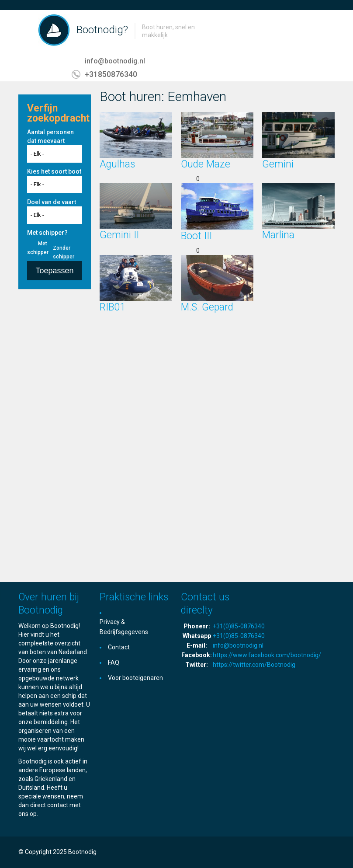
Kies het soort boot (54, 171)
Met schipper (38, 248)
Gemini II (119, 235)
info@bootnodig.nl (115, 61)
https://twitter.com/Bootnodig (254, 665)
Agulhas (117, 164)
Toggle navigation (26, 31)
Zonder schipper (64, 252)
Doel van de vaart (52, 202)
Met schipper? (47, 233)
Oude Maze (206, 164)
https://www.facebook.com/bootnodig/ (267, 655)
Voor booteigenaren (135, 678)
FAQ (114, 662)
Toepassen (54, 271)
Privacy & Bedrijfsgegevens (124, 627)
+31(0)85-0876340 (239, 626)
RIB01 (112, 307)
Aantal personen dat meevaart (50, 136)
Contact (119, 647)
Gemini (278, 164)
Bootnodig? (102, 30)
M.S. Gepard (207, 307)
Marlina (278, 235)
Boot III (196, 236)
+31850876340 (111, 74)
